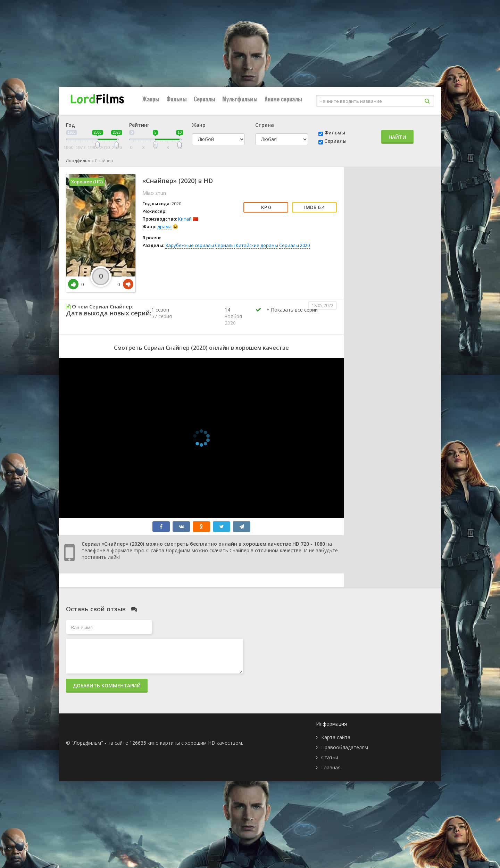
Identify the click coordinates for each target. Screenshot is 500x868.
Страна (265, 125)
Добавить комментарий (107, 685)
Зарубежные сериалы (190, 245)
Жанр (199, 125)
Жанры (151, 99)
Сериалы (205, 99)
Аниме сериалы (283, 99)
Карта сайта (336, 737)
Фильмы (177, 99)
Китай (185, 219)
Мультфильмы (240, 99)
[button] (292, 317)
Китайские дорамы (257, 245)
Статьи (330, 757)
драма (164, 226)
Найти (397, 137)
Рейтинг (139, 125)
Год (70, 125)
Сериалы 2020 (294, 245)
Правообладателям (345, 747)
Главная (331, 767)
